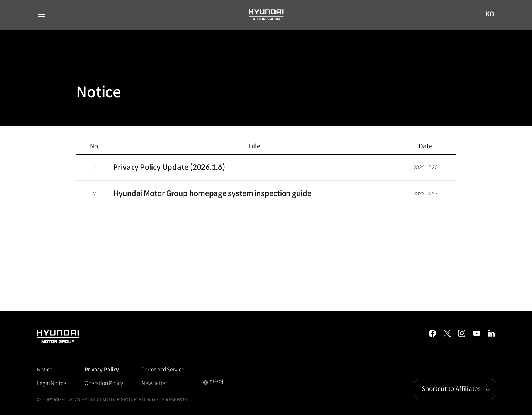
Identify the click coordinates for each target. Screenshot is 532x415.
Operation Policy (104, 383)
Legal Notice (52, 383)
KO (490, 15)
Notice (45, 370)
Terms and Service (163, 370)
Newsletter (154, 383)
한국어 (213, 383)
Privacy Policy (102, 370)
